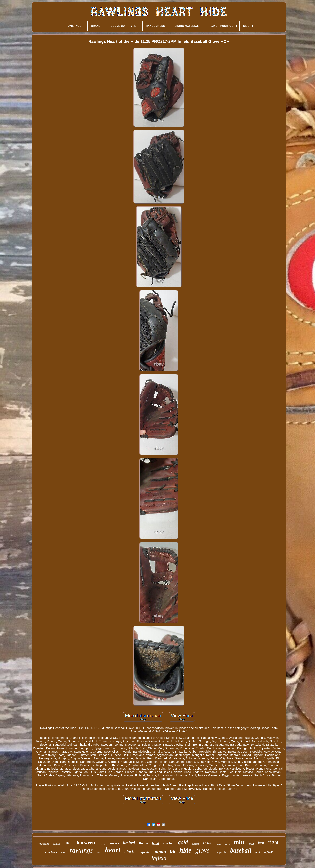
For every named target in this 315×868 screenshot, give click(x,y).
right (273, 842)
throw (143, 843)
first (261, 843)
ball (258, 852)
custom (196, 844)
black (129, 851)
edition (57, 844)
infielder (102, 844)
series (114, 843)
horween (86, 843)
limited (129, 843)
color (228, 844)
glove (202, 850)
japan (160, 851)
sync (99, 853)
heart (113, 850)
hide (185, 850)
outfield (44, 844)
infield (159, 858)
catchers (51, 852)
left (173, 852)
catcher (168, 843)
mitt (239, 842)
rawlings (81, 850)
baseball (241, 850)
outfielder (144, 852)
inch (69, 843)
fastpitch (220, 852)
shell (251, 844)
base (208, 842)
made (219, 844)
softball (268, 852)
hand (155, 844)
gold (183, 842)
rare (63, 852)
